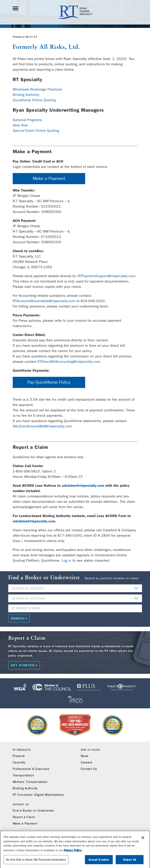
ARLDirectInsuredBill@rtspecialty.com (42, 426)
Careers (86, 763)
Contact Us (89, 769)
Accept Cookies (99, 861)
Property (19, 756)
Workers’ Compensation (30, 782)
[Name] (75, 608)
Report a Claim (24, 817)
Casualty (19, 763)
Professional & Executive (31, 769)
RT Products (22, 750)
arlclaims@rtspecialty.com (83, 486)
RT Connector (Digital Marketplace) (38, 795)
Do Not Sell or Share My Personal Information (36, 861)
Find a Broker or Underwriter (33, 811)
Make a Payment (49, 178)
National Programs (27, 120)
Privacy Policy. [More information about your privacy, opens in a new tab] (73, 852)
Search (18, 618)
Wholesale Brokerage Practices (37, 89)
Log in (67, 560)
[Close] (143, 839)
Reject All (130, 861)
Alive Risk (20, 125)
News (85, 756)
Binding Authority (26, 95)
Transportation (24, 775)
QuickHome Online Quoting (34, 100)
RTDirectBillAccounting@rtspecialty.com (69, 362)
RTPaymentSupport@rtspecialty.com (106, 276)
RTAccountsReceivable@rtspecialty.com (44, 301)
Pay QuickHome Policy (49, 382)
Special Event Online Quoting (36, 131)
